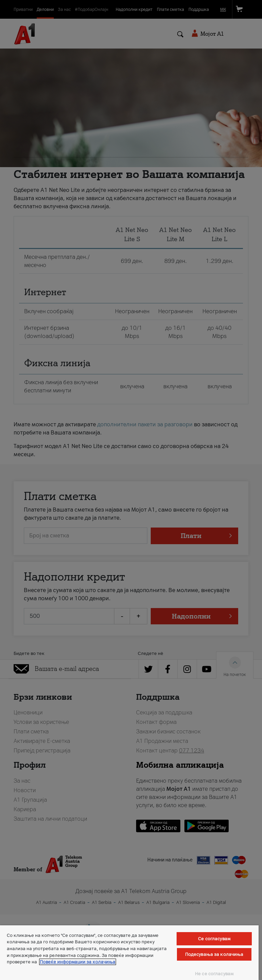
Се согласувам (214, 939)
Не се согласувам (214, 974)
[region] (129, 953)
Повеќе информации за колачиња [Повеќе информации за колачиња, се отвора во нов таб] (78, 962)
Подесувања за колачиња (214, 954)
